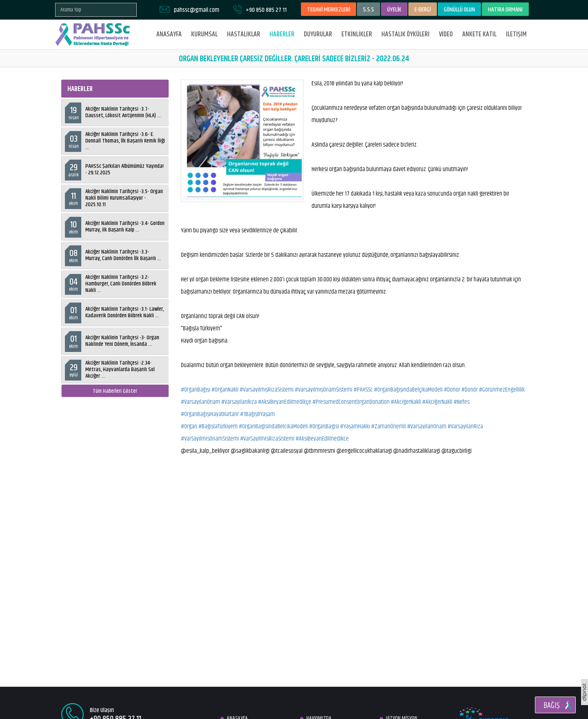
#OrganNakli (225, 390)
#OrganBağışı (196, 390)
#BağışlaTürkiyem (218, 426)
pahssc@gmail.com (197, 10)
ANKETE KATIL (479, 34)
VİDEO (446, 34)
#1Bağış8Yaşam (257, 414)
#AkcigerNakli (406, 402)
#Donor (452, 390)
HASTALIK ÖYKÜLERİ (405, 34)
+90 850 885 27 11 (266, 10)
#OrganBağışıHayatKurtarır (210, 414)
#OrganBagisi (324, 426)
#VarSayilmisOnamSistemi (210, 439)
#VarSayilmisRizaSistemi (267, 439)
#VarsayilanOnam (427, 426)
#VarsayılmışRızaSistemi (267, 390)
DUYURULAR (318, 34)
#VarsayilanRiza (465, 426)
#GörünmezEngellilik (502, 390)
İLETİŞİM (516, 34)
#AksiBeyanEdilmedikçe (285, 402)
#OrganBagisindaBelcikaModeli (273, 426)
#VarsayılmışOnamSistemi (324, 390)
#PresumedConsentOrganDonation (351, 402)
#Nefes (462, 402)
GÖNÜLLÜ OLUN (459, 10)
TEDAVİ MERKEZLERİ (329, 10)
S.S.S (369, 10)
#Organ (189, 426)
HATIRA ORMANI (505, 10)
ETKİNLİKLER (357, 34)
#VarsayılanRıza (239, 402)
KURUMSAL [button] (204, 34)
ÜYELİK (394, 10)
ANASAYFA (169, 34)
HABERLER (282, 34)
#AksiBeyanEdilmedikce (322, 439)
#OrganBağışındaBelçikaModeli (408, 390)
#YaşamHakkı (355, 426)
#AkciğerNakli (437, 402)
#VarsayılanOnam (200, 402)
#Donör (470, 390)
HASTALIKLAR (244, 34)
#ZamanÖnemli (389, 426)
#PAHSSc (363, 390)
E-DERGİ (423, 10)
